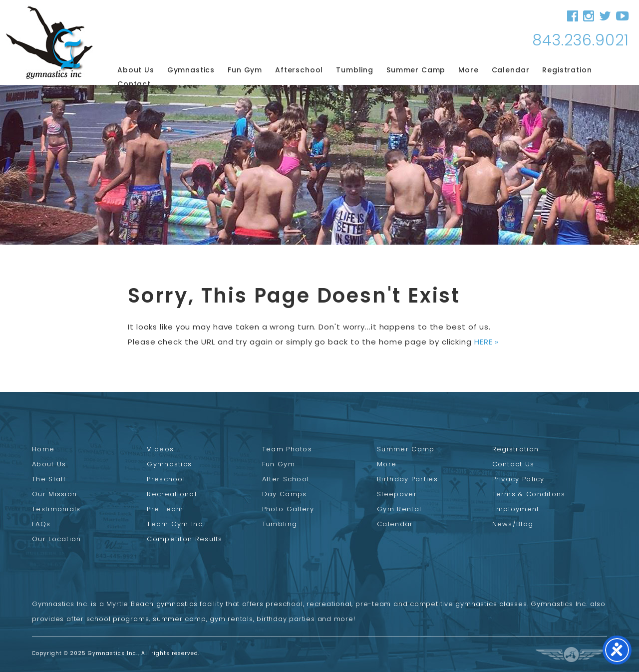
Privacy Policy (518, 479)
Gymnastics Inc (49, 42)
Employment (516, 509)
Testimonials (56, 509)
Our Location (57, 539)
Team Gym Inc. (175, 524)
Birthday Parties (407, 479)
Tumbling (355, 70)
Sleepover (397, 494)
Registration (567, 70)
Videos (160, 449)
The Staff (49, 479)
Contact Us (513, 464)
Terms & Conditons (529, 494)
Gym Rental (399, 509)
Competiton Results (184, 539)
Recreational (172, 494)
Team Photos (287, 449)
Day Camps (285, 494)
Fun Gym (245, 70)
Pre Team (165, 509)
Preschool (166, 479)
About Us (136, 70)
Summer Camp (416, 70)
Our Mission (54, 494)
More (468, 70)
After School (286, 479)
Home (43, 449)
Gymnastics (191, 70)
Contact (134, 84)
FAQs (41, 524)
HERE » (486, 342)
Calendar (511, 70)
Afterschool (299, 70)
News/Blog (513, 524)
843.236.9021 (581, 40)
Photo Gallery (288, 509)
